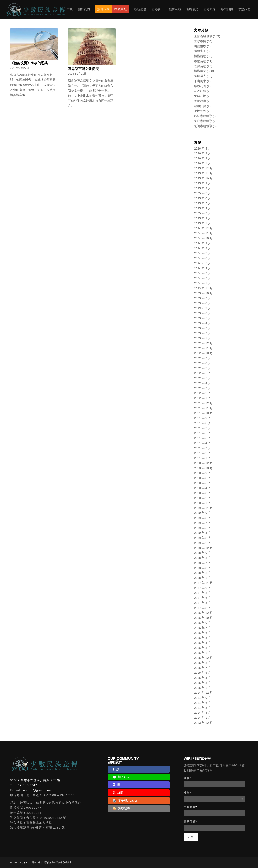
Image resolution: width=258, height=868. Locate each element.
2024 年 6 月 (202, 258)
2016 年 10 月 (203, 618)
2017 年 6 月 (202, 598)
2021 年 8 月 (202, 423)
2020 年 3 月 (202, 493)
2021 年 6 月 (202, 433)
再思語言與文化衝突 (83, 69)
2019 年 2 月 (202, 543)
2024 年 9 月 (202, 243)
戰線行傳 (200, 106)
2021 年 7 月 (202, 428)
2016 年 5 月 (202, 638)
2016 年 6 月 (202, 633)
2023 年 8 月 (202, 303)
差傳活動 (200, 66)
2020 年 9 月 (202, 473)
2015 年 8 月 (202, 663)
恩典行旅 (200, 96)
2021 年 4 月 (202, 443)
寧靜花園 (200, 86)
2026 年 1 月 (202, 163)
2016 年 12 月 (203, 613)
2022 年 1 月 (202, 398)
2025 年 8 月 (202, 188)
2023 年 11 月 (203, 288)
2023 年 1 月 (202, 338)
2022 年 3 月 (202, 388)
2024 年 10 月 (203, 238)
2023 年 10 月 (203, 293)
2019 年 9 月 (202, 513)
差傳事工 (200, 51)
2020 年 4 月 (202, 488)
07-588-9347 (27, 785)
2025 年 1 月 (202, 223)
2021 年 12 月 (203, 403)
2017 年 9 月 (202, 588)
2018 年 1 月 (202, 578)
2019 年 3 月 (202, 538)
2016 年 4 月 (202, 643)
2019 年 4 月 (202, 533)
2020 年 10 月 (203, 468)
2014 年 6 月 (202, 703)
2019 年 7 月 (202, 523)
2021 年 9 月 (202, 418)
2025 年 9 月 (202, 183)
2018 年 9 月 (202, 553)
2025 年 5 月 (202, 203)
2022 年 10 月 (203, 353)
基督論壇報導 (203, 36)
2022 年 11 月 (203, 348)
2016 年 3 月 (202, 648)
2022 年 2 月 (202, 393)
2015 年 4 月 (202, 678)
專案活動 (200, 61)
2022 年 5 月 (202, 378)
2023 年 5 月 (202, 318)
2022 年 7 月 (202, 368)
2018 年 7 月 (202, 563)
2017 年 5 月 (202, 603)
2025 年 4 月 (202, 208)
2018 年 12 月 (203, 548)
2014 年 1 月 (202, 718)
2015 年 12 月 (203, 658)
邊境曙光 (200, 76)
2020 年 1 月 (202, 503)
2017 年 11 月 (203, 583)
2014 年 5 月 (202, 708)
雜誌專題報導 (203, 116)
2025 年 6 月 (202, 198)
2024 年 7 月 (202, 253)
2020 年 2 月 (202, 498)
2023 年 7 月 (202, 308)
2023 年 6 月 (202, 313)
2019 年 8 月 (202, 518)
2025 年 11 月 (203, 173)
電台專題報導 (203, 121)
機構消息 (200, 71)
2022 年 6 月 (202, 373)
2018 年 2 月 (202, 573)
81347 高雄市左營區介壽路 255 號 (35, 780)
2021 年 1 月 (202, 458)
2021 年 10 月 (203, 413)
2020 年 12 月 (203, 463)
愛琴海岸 (200, 101)
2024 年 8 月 (202, 248)
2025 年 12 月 (203, 168)
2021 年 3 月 (202, 448)
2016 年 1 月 (202, 653)
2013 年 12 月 (203, 723)
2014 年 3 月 (202, 713)
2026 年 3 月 (202, 153)
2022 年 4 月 (202, 383)
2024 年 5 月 (202, 263)
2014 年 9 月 (202, 698)
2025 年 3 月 (202, 213)
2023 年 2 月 (202, 333)
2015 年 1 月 (202, 688)
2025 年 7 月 (202, 193)
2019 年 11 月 (203, 508)
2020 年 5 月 (202, 483)
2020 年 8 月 (202, 478)
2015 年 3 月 (202, 683)
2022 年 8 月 (202, 363)
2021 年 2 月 (202, 453)
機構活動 (200, 56)
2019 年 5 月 (202, 528)
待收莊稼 (200, 91)
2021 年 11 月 (203, 408)
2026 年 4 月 (202, 148)
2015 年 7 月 (202, 668)
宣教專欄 (200, 41)
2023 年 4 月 (202, 323)
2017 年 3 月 (202, 608)
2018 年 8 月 (202, 558)
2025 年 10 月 (203, 178)
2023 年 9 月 (202, 298)
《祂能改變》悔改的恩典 (29, 63)
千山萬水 (200, 81)
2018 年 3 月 (202, 568)
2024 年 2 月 (202, 278)
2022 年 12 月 (203, 343)
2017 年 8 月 (202, 593)
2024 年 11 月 (203, 233)
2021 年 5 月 (202, 438)
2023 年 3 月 (202, 328)
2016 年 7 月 (202, 628)
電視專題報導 (203, 126)
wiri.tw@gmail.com (37, 790)
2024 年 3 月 (202, 273)
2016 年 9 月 (202, 623)
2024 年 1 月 (202, 283)
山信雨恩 (200, 46)
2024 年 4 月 (202, 268)
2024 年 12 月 (203, 228)
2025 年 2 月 (202, 218)
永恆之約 (200, 111)
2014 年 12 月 (203, 693)
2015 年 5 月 (202, 673)
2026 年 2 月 (202, 158)
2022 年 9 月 (202, 358)
